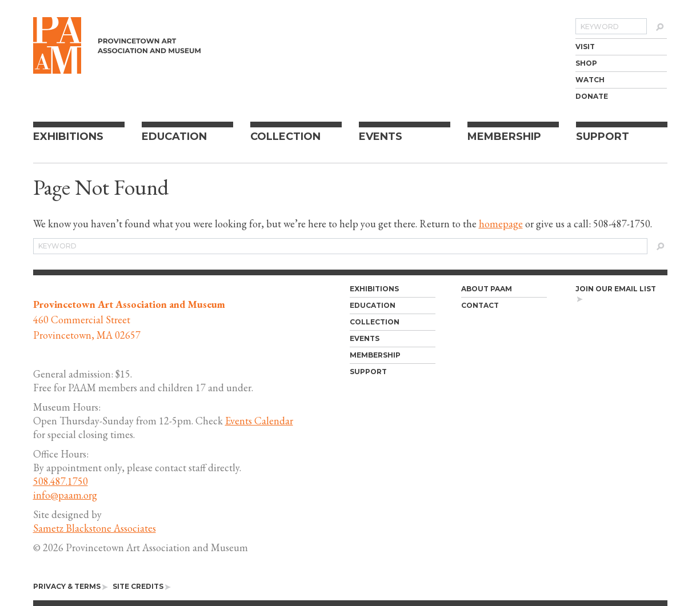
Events (381, 137)
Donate (592, 96)
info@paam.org (65, 495)
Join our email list (616, 294)
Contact (480, 305)
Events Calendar (259, 421)
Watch (590, 80)
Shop (586, 63)
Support (603, 137)
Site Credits (142, 586)
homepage (501, 224)
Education (174, 137)
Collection (285, 137)
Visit (585, 47)
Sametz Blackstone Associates (95, 528)
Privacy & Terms (71, 586)
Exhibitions (68, 137)
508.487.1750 (61, 481)
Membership (504, 137)
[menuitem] (621, 47)
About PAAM (487, 289)
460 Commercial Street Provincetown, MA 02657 (129, 320)
